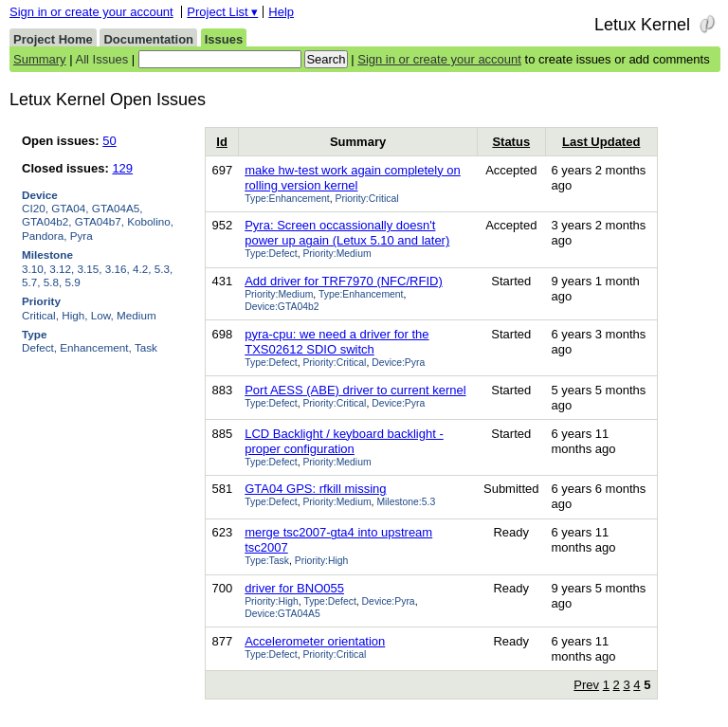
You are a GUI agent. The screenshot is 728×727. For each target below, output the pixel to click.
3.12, (62, 269)
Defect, (39, 347)
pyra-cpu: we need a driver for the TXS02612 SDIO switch (337, 342)
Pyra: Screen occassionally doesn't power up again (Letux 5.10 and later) (347, 233)
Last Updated (601, 142)
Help (281, 12)
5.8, (53, 282)
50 (109, 141)
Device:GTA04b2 (282, 307)
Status (511, 142)
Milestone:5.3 (406, 502)
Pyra (82, 236)
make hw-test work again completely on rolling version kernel (353, 178)
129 (122, 168)
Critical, (40, 315)
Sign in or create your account (91, 12)
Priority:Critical (367, 199)
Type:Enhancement (287, 199)
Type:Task (267, 561)
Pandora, (44, 236)
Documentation (148, 39)
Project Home (53, 39)
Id (222, 142)
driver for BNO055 (294, 588)
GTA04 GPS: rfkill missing (315, 489)
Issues (224, 39)
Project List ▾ (222, 12)
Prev (586, 685)
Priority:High (322, 561)
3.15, (90, 269)
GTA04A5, (118, 208)
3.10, (34, 269)
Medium (136, 315)
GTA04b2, (46, 221)
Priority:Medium (337, 254)
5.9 (73, 282)
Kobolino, (150, 221)
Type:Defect (271, 254)
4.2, (142, 269)
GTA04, (70, 208)
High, (74, 315)
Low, (102, 315)
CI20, (35, 208)
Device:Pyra (398, 363)
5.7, (31, 282)
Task (146, 347)
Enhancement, (95, 347)
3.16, (118, 269)
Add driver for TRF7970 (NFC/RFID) (344, 281)
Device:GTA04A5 (282, 614)
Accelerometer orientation (315, 641)
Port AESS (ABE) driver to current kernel (355, 390)
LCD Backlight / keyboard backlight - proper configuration (344, 441)
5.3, (164, 269)
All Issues (102, 59)
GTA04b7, (100, 221)
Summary (40, 59)
